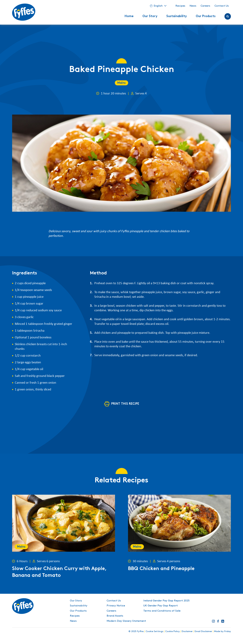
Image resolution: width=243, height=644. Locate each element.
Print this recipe (125, 404)
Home (129, 16)
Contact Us (222, 6)
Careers (205, 6)
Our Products (206, 16)
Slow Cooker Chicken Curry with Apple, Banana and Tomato (59, 572)
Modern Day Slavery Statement (126, 621)
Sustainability (177, 16)
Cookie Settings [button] (154, 631)
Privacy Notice (116, 606)
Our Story (150, 16)
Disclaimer (187, 631)
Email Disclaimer (203, 631)
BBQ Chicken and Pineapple (161, 569)
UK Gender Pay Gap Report (161, 606)
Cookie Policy (172, 631)
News (193, 6)
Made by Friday (222, 631)
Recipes (180, 6)
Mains (121, 83)
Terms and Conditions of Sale (162, 611)
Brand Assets (115, 616)
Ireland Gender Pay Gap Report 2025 (166, 601)
